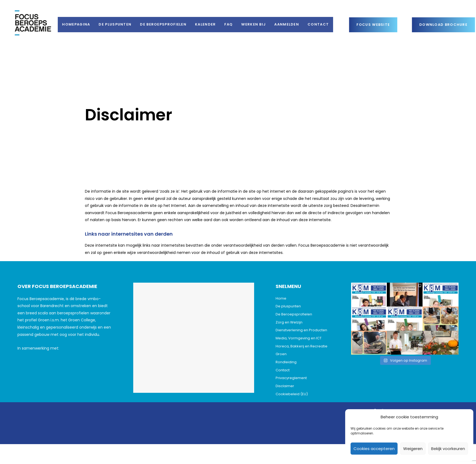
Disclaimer (285, 386)
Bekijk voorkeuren (448, 449)
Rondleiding (286, 362)
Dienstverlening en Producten (301, 330)
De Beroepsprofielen (294, 314)
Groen (281, 354)
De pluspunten (288, 306)
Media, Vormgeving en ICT (299, 338)
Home (281, 298)
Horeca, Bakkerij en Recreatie (302, 346)
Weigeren (413, 449)
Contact (283, 370)
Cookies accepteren (374, 449)
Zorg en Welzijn (289, 322)
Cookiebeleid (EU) (292, 394)
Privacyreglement (291, 378)
